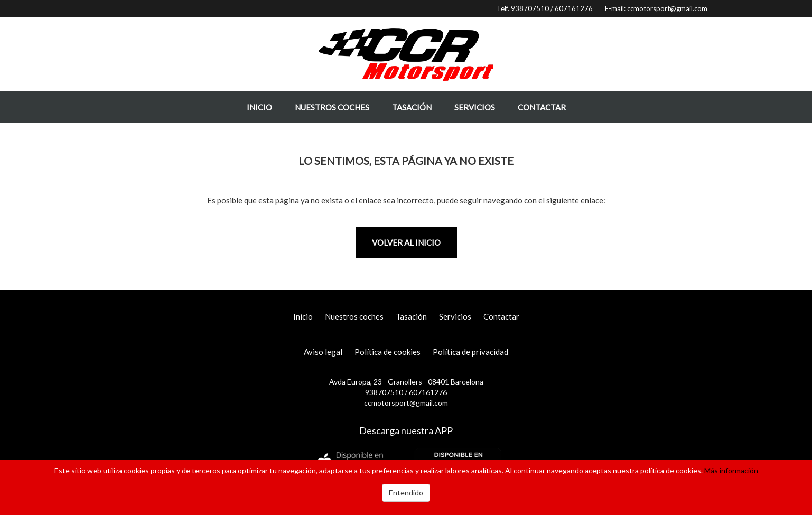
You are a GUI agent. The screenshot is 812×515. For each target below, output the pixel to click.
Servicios (475, 107)
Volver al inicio (406, 242)
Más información (731, 470)
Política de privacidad (470, 352)
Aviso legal (323, 352)
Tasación (412, 107)
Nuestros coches (332, 107)
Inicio (259, 107)
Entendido (406, 493)
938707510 (530, 8)
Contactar (542, 107)
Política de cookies (388, 352)
